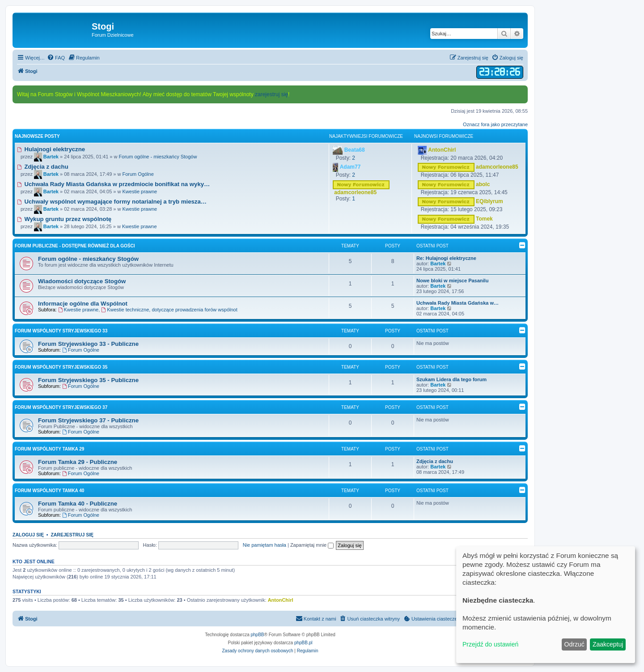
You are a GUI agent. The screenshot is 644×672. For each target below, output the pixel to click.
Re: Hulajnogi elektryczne (446, 258)
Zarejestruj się (72, 535)
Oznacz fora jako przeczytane (495, 124)
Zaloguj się (28, 535)
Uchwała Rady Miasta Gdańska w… (458, 303)
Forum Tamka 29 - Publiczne (78, 462)
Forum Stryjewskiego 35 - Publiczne (88, 380)
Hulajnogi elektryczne (51, 149)
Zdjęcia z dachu (43, 167)
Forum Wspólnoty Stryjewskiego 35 (61, 367)
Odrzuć (574, 644)
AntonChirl (281, 600)
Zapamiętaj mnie (312, 545)
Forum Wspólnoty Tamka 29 (49, 449)
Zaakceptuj (608, 644)
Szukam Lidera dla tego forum (451, 379)
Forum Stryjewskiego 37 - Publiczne (88, 420)
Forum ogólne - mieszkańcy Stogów (158, 157)
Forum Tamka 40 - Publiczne (78, 504)
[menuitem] (56, 58)
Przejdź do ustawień (490, 644)
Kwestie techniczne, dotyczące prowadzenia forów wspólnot (169, 310)
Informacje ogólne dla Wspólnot (83, 304)
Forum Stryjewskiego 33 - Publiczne (88, 344)
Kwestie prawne (140, 191)
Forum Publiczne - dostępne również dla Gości (75, 246)
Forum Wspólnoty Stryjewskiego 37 (61, 407)
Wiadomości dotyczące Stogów (82, 281)
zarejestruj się (271, 94)
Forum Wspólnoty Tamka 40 (49, 491)
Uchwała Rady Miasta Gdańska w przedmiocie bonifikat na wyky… (113, 184)
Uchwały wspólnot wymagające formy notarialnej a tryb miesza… (112, 202)
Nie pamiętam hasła (265, 545)
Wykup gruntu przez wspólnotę (64, 219)
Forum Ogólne (138, 174)
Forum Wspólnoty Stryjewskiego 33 (61, 331)
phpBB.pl (303, 643)
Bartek (438, 264)
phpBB (258, 635)
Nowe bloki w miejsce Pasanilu (452, 281)
